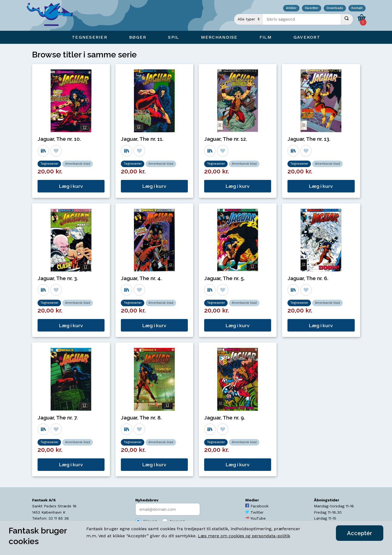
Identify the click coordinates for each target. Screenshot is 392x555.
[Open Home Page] (53, 15)
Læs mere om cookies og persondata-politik (244, 536)
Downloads (335, 8)
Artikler (291, 8)
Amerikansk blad (78, 164)
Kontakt (357, 8)
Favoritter (312, 8)
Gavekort (307, 37)
